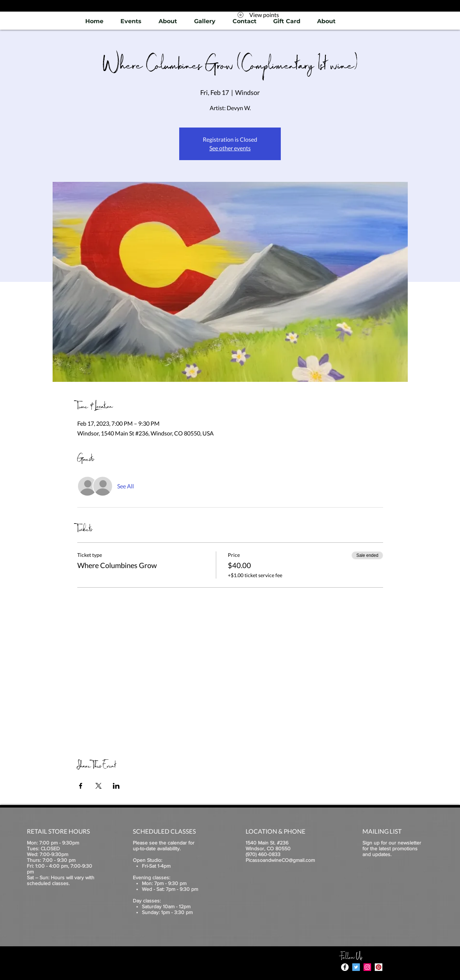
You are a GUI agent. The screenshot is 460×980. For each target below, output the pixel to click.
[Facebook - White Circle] (345, 967)
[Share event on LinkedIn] (116, 786)
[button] (205, 21)
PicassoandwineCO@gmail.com (280, 860)
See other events (230, 148)
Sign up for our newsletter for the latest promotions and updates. (392, 848)
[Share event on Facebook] (81, 786)
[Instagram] (367, 967)
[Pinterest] (379, 967)
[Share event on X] (98, 786)
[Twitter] (356, 967)
